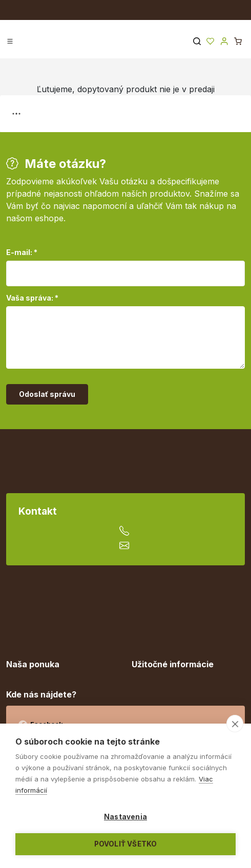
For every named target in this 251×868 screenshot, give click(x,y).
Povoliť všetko (126, 844)
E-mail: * (22, 252)
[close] (235, 724)
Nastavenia (126, 817)
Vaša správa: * (32, 298)
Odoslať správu (47, 394)
